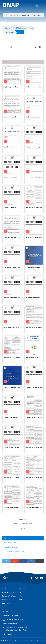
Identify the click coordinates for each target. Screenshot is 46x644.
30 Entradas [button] (23, 520)
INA (20, 592)
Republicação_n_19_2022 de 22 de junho (17, 447)
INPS (20, 600)
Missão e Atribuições (9, 592)
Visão (4, 600)
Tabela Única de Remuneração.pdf (15, 147)
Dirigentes (6, 603)
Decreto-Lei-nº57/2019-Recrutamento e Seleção (19, 177)
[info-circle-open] (36, 47)
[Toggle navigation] (22, 6)
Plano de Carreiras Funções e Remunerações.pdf (19, 267)
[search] (32, 47)
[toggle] (8, 47)
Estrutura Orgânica (9, 596)
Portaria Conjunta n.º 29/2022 (13, 417)
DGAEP (21, 596)
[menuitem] (23, 538)
